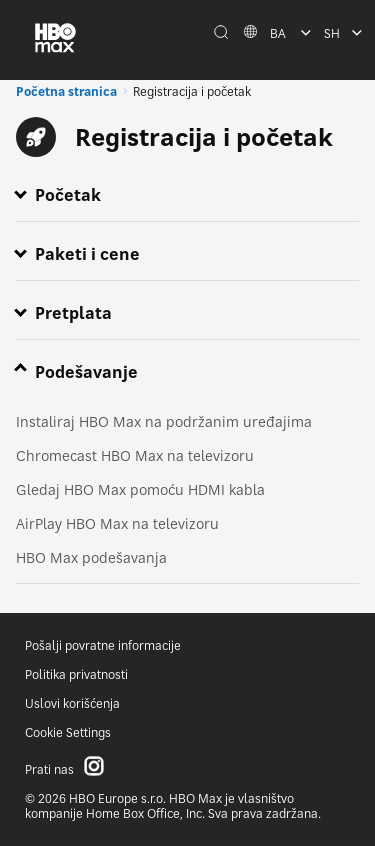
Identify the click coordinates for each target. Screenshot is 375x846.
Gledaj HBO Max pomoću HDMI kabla (140, 489)
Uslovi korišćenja (72, 703)
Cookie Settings (68, 732)
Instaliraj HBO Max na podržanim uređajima (164, 421)
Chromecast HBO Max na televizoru (135, 455)
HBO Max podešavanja (91, 557)
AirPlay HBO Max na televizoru (117, 523)
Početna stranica (66, 91)
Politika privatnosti (76, 674)
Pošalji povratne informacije (103, 645)
